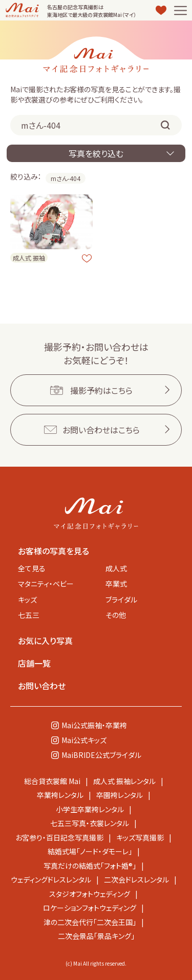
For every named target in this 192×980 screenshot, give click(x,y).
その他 (116, 615)
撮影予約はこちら (101, 390)
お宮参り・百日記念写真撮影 (59, 837)
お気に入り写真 (45, 641)
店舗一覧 (34, 663)
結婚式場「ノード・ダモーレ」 (90, 851)
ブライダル (121, 599)
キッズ (27, 599)
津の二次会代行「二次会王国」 (90, 922)
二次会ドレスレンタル (136, 879)
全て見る (32, 568)
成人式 (116, 568)
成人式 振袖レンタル (124, 781)
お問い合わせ (42, 686)
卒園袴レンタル (120, 795)
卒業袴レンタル (60, 795)
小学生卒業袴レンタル (90, 809)
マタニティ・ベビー (46, 584)
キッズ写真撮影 (140, 837)
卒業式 (116, 584)
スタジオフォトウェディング (90, 894)
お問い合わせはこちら (101, 430)
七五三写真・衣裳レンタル (90, 823)
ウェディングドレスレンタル (51, 879)
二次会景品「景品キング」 (96, 936)
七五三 (29, 615)
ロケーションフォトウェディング (90, 908)
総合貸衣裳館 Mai (52, 781)
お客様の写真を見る (54, 551)
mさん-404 (66, 178)
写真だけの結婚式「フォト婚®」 (90, 866)
